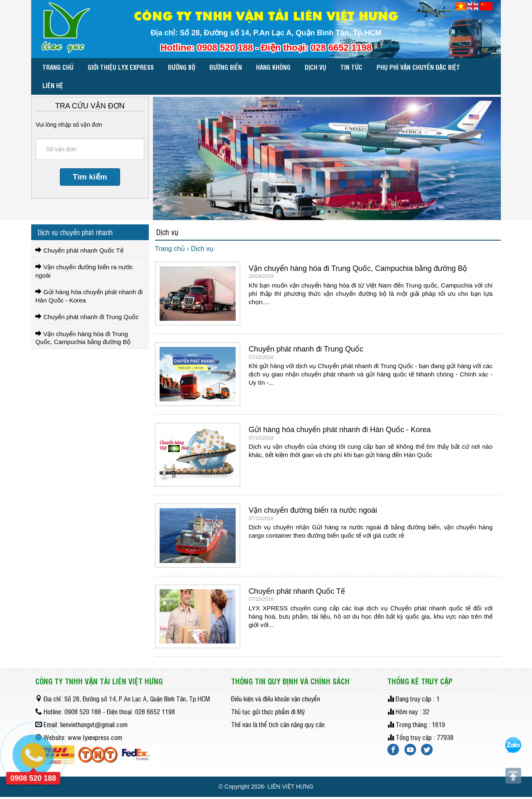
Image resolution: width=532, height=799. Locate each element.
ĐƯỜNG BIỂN (226, 67)
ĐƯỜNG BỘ (182, 67)
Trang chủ (58, 67)
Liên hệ (53, 85)
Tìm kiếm (90, 177)
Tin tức (351, 67)
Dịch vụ (315, 67)
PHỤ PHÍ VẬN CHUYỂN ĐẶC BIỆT (418, 67)
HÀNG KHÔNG (273, 67)
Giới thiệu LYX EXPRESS (121, 67)
